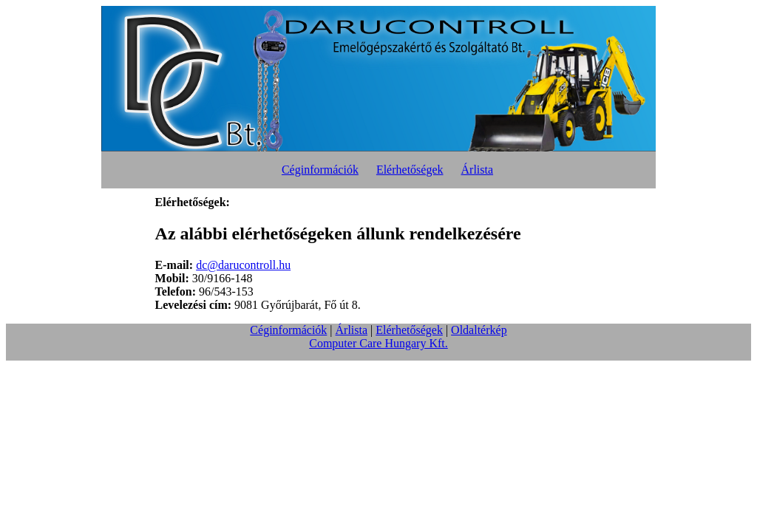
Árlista (478, 170)
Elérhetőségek (410, 170)
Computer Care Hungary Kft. (378, 343)
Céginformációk (320, 170)
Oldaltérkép (479, 330)
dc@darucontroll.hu (243, 265)
